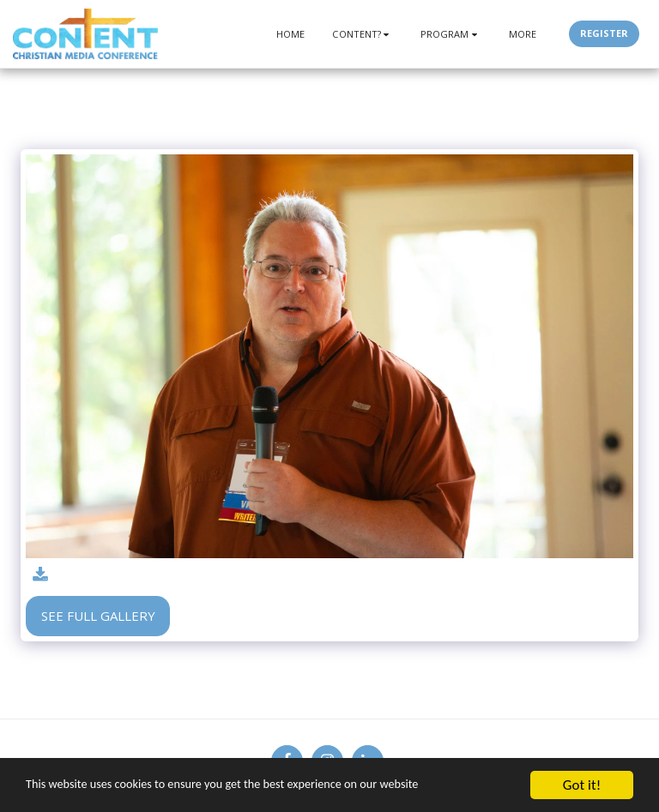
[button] (363, 34)
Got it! (582, 785)
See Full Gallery (98, 616)
